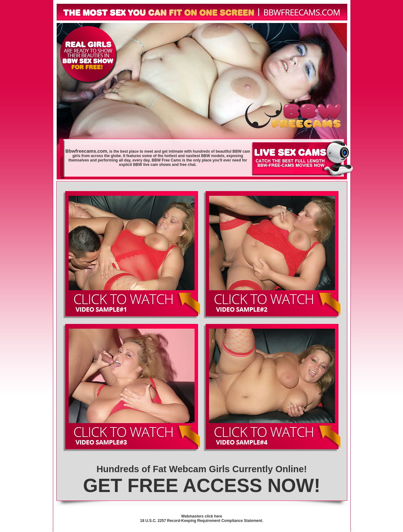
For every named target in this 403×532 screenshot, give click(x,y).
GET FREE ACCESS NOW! (202, 485)
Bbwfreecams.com (86, 151)
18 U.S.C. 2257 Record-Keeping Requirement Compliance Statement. (202, 521)
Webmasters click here (202, 516)
